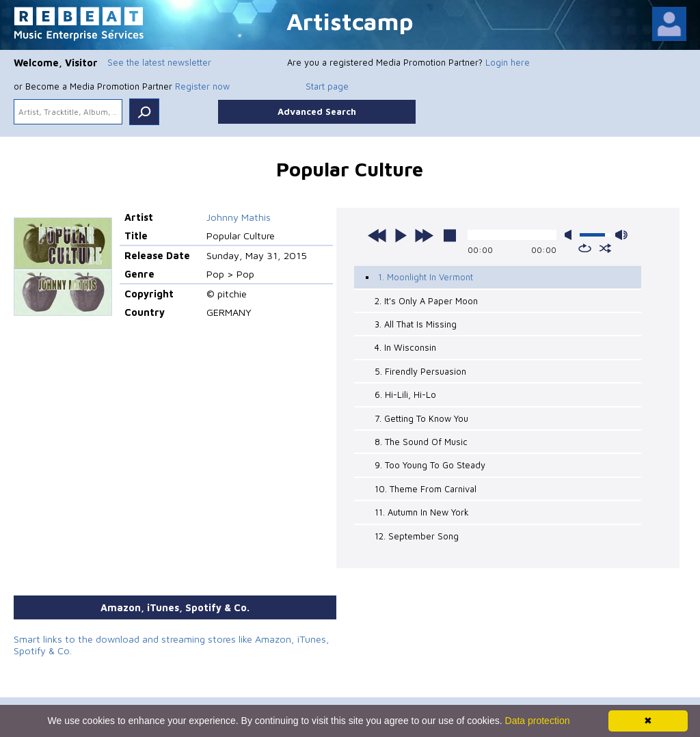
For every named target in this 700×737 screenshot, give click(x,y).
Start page (327, 86)
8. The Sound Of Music (421, 442)
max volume (621, 235)
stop (450, 235)
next (424, 235)
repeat (585, 248)
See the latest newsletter (159, 62)
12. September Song (417, 536)
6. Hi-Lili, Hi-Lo (405, 394)
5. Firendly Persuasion (420, 371)
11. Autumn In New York (422, 512)
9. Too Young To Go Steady (430, 465)
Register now (202, 86)
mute (571, 235)
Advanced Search (317, 111)
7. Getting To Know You (421, 418)
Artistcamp (350, 21)
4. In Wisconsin (405, 347)
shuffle (605, 248)
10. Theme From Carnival (426, 489)
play (401, 235)
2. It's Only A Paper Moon (426, 301)
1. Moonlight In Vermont (426, 277)
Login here (508, 62)
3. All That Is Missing (416, 324)
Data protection (538, 721)
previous (377, 235)
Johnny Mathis (239, 217)
